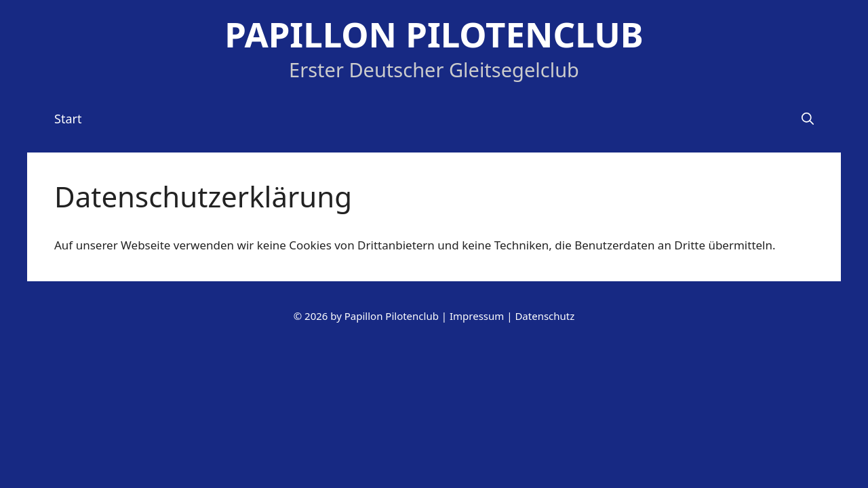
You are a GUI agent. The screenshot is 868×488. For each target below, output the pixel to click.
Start (68, 119)
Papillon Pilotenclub (434, 34)
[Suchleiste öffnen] (808, 119)
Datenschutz (545, 316)
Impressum (477, 316)
